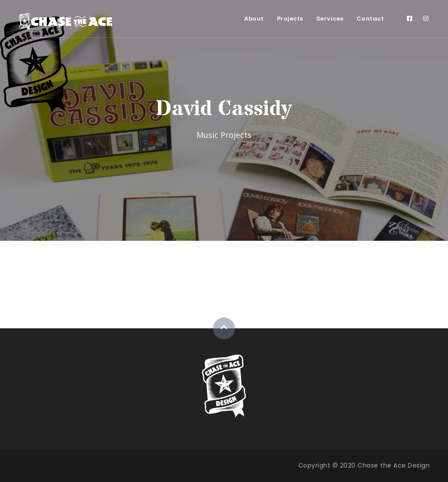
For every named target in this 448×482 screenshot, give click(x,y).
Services (330, 19)
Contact (370, 19)
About (254, 19)
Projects (290, 19)
